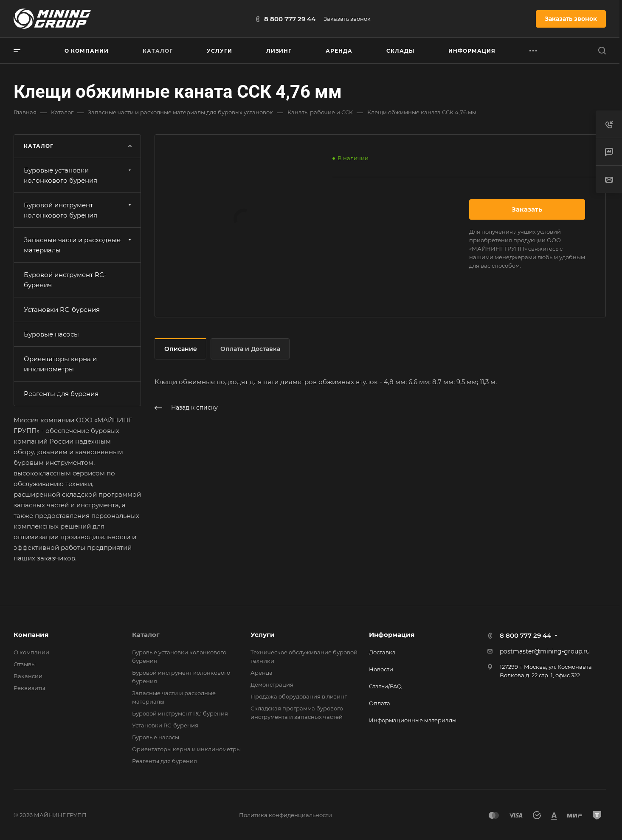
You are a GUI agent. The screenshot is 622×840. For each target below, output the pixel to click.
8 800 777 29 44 (290, 19)
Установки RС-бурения (62, 310)
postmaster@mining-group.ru (545, 651)
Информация (392, 635)
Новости (381, 669)
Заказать (527, 209)
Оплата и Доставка (250, 349)
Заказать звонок (347, 19)
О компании (31, 652)
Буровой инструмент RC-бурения (65, 280)
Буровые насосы (51, 334)
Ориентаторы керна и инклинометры (60, 364)
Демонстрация (272, 684)
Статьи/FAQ (385, 686)
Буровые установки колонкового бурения (78, 175)
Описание (181, 349)
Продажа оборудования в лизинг (299, 696)
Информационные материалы (413, 720)
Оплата (380, 703)
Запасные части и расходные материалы (78, 245)
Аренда (262, 673)
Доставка (382, 652)
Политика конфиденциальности (286, 815)
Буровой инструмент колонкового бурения (78, 210)
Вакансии (28, 676)
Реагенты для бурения (61, 394)
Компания (31, 635)
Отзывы (25, 664)
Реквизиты (29, 688)
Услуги (263, 635)
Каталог (146, 635)
